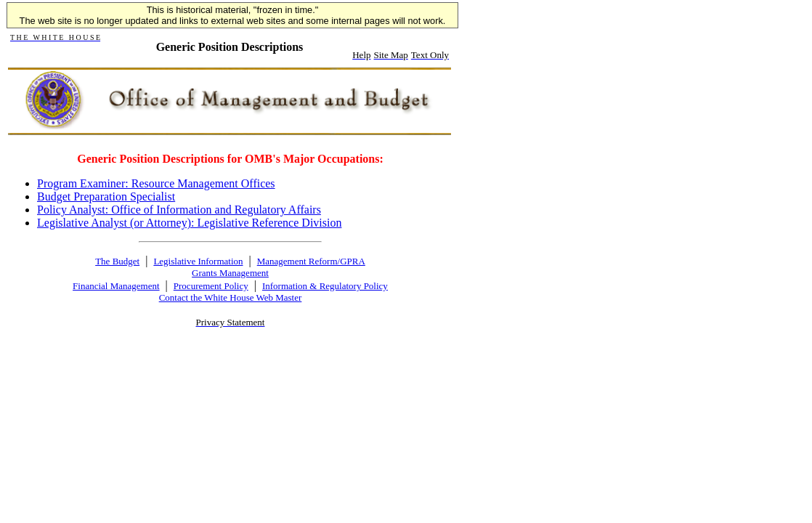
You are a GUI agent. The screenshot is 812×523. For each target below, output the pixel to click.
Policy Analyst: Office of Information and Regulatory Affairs (179, 210)
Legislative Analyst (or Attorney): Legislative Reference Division (189, 223)
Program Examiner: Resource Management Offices (156, 183)
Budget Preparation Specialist (106, 196)
